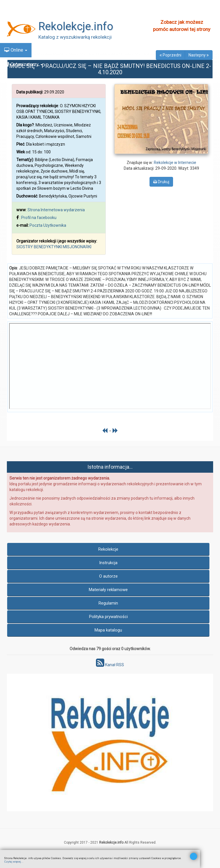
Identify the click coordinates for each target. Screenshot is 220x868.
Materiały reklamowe (108, 590)
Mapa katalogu (108, 630)
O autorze (108, 576)
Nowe (13, 21)
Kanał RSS (110, 665)
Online (16, 50)
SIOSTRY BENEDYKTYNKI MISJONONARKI (54, 247)
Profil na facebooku (39, 218)
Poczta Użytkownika (48, 225)
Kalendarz (17, 36)
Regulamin (108, 603)
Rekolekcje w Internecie (175, 163)
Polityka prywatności (108, 617)
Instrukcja (108, 563)
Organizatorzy (23, 64)
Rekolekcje (108, 549)
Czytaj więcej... (14, 862)
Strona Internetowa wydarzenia (56, 210)
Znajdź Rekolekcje (25, 7)
